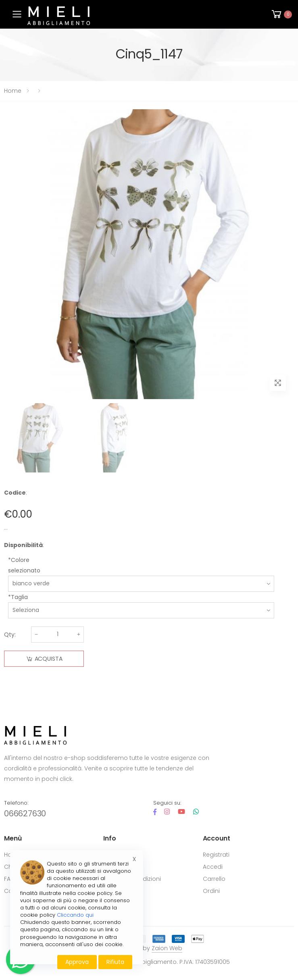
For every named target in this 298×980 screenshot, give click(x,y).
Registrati (216, 855)
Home (13, 91)
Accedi (213, 867)
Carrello (214, 879)
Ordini (211, 891)
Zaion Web (167, 948)
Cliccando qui (75, 915)
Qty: (10, 635)
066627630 (25, 814)
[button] (281, 14)
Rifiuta (115, 962)
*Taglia (18, 597)
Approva (77, 962)
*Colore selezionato (24, 565)
